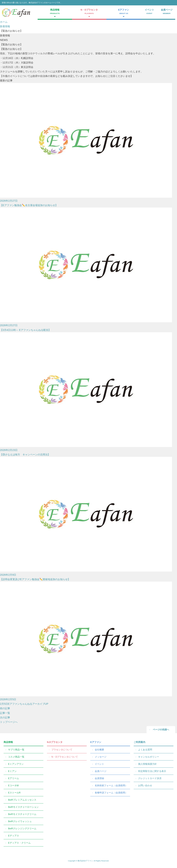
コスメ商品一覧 (16, 757)
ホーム (4, 22)
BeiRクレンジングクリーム (22, 828)
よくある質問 (145, 750)
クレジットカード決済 (150, 778)
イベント (149, 12)
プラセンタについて (62, 750)
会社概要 (99, 750)
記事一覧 (5, 713)
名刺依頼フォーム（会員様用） (111, 785)
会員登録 (99, 778)
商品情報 (8, 742)
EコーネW (13, 785)
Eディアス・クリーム (19, 843)
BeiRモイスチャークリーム (22, 814)
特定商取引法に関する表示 (152, 771)
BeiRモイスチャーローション (23, 807)
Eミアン (12, 771)
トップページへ (9, 722)
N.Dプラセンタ (55, 742)
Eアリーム (14, 778)
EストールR (14, 793)
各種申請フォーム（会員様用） (111, 793)
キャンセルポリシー (149, 757)
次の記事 (5, 717)
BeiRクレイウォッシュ (20, 821)
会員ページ (167, 12)
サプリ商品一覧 (16, 750)
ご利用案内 (139, 742)
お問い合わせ (145, 785)
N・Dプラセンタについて (65, 757)
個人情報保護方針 (147, 764)
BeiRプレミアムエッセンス (22, 800)
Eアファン (96, 742)
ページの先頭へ (161, 730)
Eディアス (14, 836)
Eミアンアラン (16, 764)
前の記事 (5, 708)
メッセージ (101, 757)
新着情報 (5, 26)
